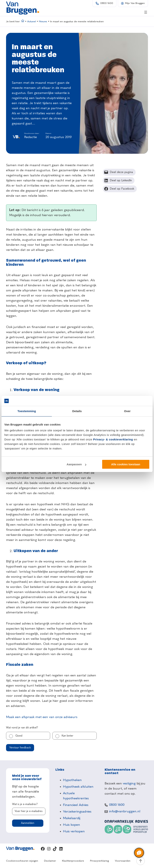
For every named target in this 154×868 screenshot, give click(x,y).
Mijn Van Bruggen (135, 3)
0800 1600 (107, 3)
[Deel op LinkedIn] (119, 181)
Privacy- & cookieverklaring (113, 439)
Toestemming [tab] (27, 411)
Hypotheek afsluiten (78, 787)
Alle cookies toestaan (126, 464)
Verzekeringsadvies (77, 812)
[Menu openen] (146, 12)
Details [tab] (77, 411)
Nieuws (43, 22)
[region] (139, 853)
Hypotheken (72, 780)
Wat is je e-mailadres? (25, 804)
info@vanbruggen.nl (125, 811)
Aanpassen (76, 464)
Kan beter (67, 736)
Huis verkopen (74, 831)
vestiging (129, 784)
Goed (19, 736)
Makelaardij (72, 818)
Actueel (32, 22)
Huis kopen (72, 825)
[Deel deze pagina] (119, 172)
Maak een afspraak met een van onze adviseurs (42, 717)
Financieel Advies (76, 805)
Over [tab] (127, 411)
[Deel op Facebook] (120, 189)
